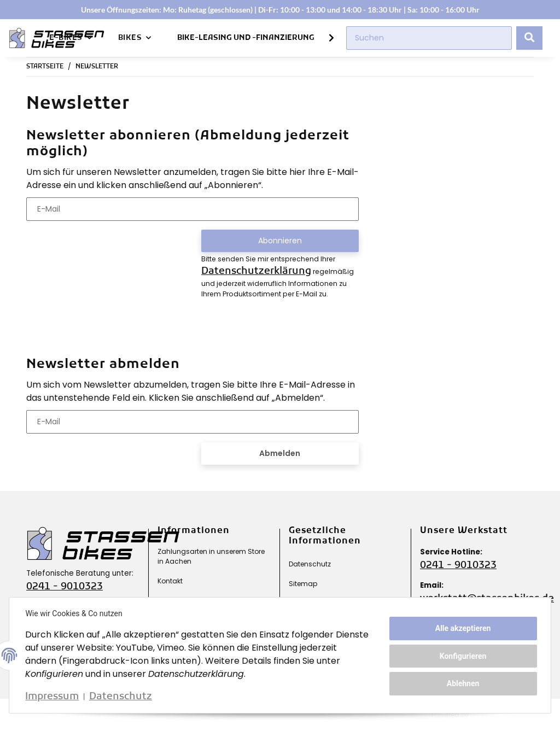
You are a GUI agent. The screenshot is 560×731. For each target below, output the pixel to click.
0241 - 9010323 (65, 587)
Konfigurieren (462, 656)
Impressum (54, 697)
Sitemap (303, 584)
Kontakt (170, 581)
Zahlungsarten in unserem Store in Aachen (211, 556)
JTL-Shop (494, 715)
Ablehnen (462, 683)
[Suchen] (429, 38)
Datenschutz (310, 564)
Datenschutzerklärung (256, 271)
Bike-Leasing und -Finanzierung (246, 38)
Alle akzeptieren (462, 629)
